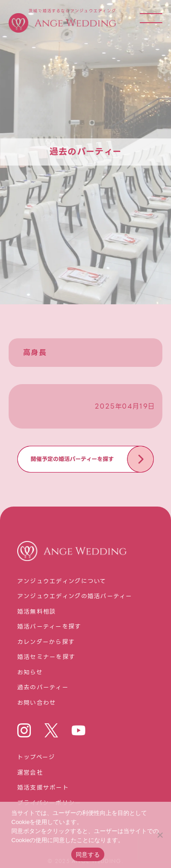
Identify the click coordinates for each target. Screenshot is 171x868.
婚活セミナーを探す (46, 657)
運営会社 (30, 773)
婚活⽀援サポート (43, 788)
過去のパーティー (43, 688)
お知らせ (30, 673)
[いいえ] (160, 835)
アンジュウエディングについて (62, 582)
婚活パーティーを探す (49, 627)
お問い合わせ (37, 703)
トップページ (36, 758)
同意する (88, 855)
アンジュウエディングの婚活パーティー (75, 597)
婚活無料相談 (37, 612)
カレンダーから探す (46, 642)
